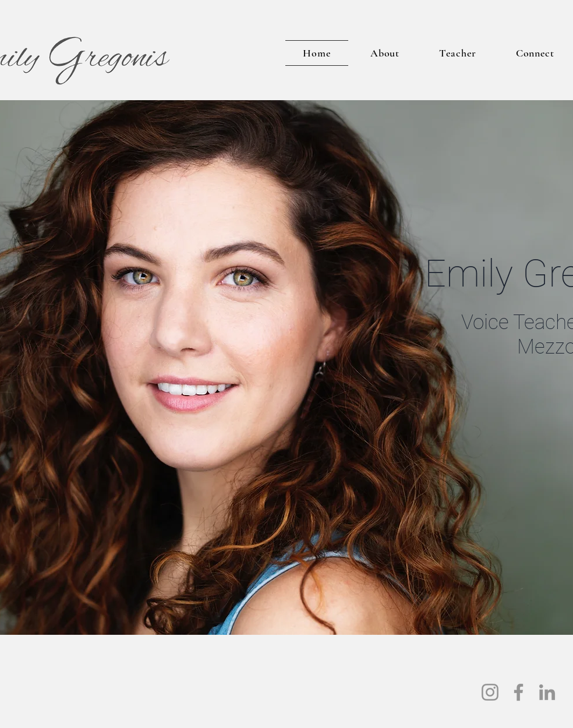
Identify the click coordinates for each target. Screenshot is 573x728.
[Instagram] (490, 692)
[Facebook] (519, 692)
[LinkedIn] (547, 692)
